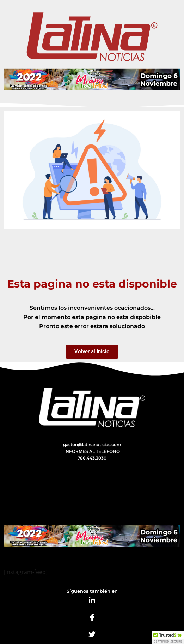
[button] (168, 637)
